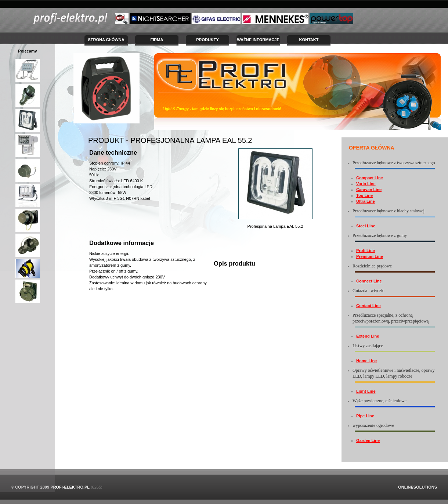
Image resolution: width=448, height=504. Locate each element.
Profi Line (366, 251)
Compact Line (370, 178)
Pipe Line (365, 416)
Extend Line (368, 336)
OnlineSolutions (418, 487)
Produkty (207, 40)
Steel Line (366, 226)
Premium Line (370, 256)
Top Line (364, 195)
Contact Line (368, 306)
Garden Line (368, 440)
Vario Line (366, 184)
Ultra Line (366, 201)
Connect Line (369, 281)
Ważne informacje (258, 40)
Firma (157, 40)
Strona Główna (106, 40)
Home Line (366, 361)
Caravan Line (369, 190)
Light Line (366, 391)
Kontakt (309, 40)
